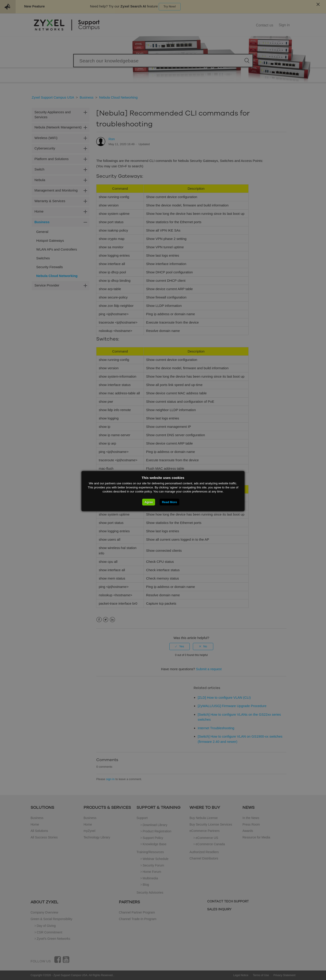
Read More (169, 502)
